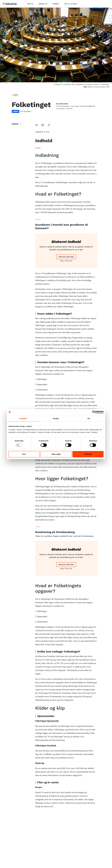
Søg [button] (30, 4)
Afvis (24, 454)
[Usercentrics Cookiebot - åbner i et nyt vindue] (94, 412)
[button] (81, 125)
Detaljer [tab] (56, 418)
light (25, 95)
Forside (16, 95)
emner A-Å (43, 4)
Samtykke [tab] (23, 418)
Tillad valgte (56, 454)
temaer (56, 4)
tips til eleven (70, 4)
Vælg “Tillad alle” (66, 254)
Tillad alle (88, 454)
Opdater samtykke (66, 250)
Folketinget (36, 95)
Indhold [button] (17, 124)
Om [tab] (89, 418)
